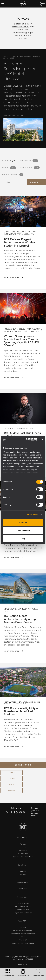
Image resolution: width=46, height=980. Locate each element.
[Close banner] (42, 439)
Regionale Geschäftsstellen (23, 930)
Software (23, 874)
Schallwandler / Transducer (23, 857)
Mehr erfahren (11, 116)
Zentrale (23, 927)
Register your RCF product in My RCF (36, 812)
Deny (23, 538)
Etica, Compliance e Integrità (23, 943)
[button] (23, 765)
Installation (23, 850)
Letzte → (12, 790)
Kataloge (23, 871)
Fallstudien (23, 889)
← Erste (12, 773)
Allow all (23, 522)
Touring (23, 847)
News (23, 937)
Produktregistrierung (23, 906)
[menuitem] (23, 964)
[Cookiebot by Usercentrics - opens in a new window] (27, 439)
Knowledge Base (23, 910)
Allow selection (23, 530)
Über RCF (23, 940)
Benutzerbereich (23, 903)
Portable (23, 844)
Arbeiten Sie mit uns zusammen (23, 934)
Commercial (23, 854)
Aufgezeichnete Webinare (23, 913)
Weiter (12, 784)
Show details (33, 515)
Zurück (12, 779)
